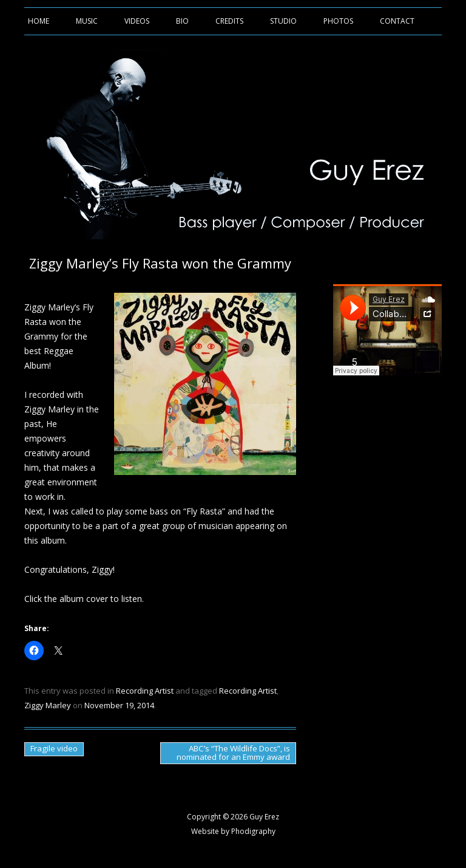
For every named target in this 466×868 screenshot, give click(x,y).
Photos (338, 21)
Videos (137, 21)
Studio (283, 21)
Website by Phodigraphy (233, 831)
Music (87, 21)
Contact (397, 21)
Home (39, 21)
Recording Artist (145, 691)
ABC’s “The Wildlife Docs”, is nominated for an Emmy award (233, 752)
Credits (229, 21)
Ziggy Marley (48, 705)
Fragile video (54, 748)
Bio (182, 21)
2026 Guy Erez (255, 817)
